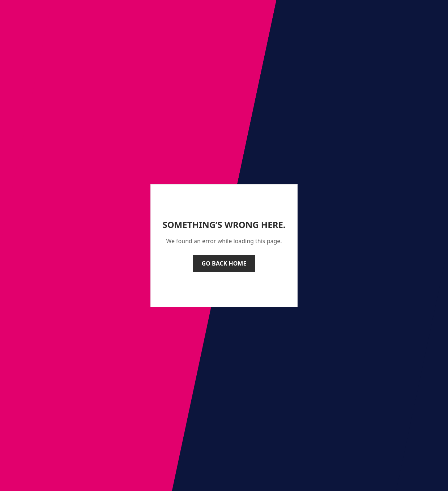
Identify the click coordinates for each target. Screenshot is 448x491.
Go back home (224, 263)
